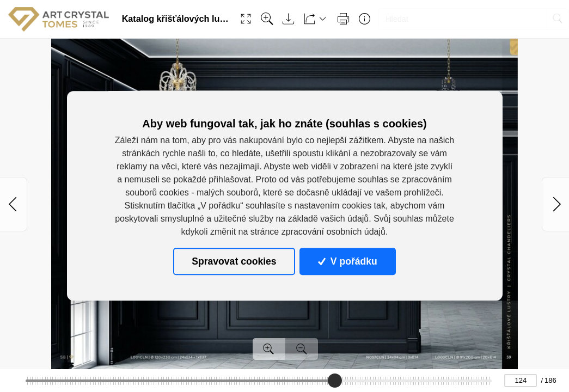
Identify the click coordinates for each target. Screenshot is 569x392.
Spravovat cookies (234, 261)
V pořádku (347, 261)
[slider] (334, 381)
